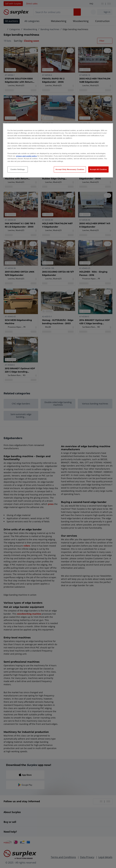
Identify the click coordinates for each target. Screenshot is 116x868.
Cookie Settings (18, 169)
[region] (58, 150)
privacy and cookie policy (26, 156)
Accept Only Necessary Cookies (70, 169)
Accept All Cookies (98, 169)
